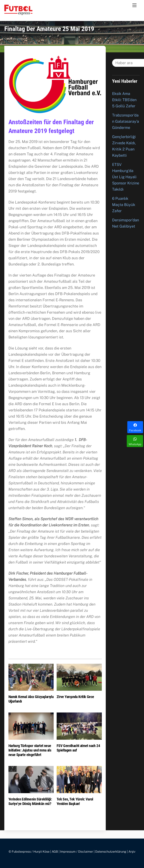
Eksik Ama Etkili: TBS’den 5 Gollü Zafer (124, 100)
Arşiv (132, 852)
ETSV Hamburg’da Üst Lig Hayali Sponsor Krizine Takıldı (126, 177)
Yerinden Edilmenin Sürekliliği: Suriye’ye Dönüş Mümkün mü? (30, 801)
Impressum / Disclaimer (77, 852)
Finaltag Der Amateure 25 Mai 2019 (49, 29)
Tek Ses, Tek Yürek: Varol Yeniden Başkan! (75, 801)
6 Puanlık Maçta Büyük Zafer (124, 205)
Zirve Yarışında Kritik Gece (75, 697)
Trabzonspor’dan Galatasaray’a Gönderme (126, 121)
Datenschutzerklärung (111, 852)
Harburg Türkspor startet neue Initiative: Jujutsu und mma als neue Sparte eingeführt (30, 750)
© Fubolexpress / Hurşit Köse (29, 852)
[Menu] (134, 5)
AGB (55, 852)
